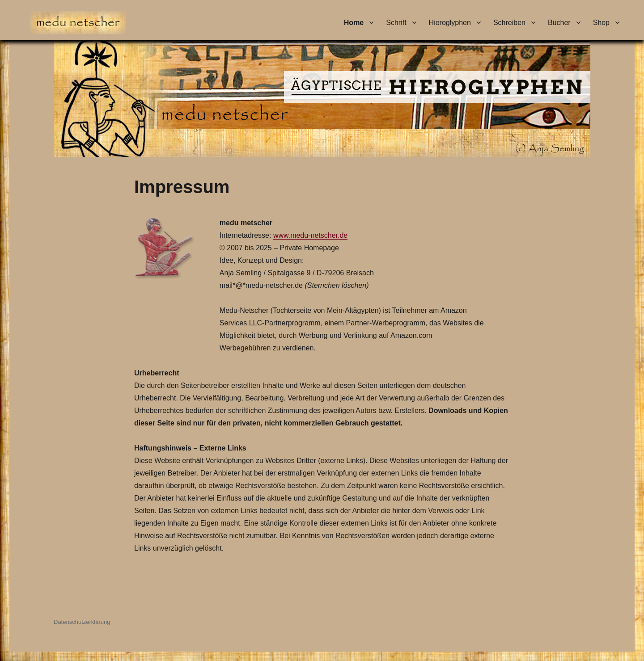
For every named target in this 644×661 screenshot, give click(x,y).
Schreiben (509, 23)
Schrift (396, 23)
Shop (601, 23)
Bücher (559, 23)
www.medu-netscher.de (310, 235)
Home (354, 23)
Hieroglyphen (450, 23)
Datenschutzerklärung (82, 622)
